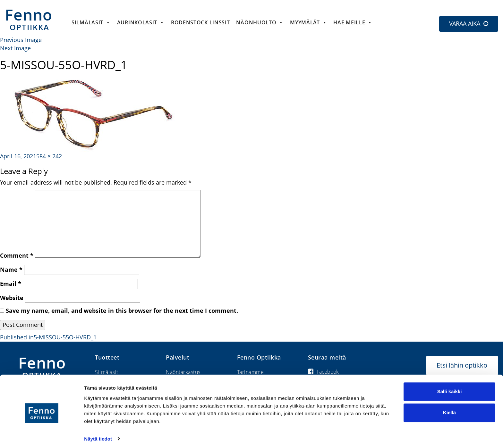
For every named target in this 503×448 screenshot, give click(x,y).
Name (11, 270)
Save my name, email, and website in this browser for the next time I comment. (122, 311)
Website (12, 298)
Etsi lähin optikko (462, 365)
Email (11, 284)
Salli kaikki (450, 388)
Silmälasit (91, 22)
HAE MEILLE (353, 22)
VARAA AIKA (465, 23)
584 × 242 (49, 156)
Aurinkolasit (141, 22)
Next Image (15, 48)
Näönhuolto (260, 22)
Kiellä (449, 409)
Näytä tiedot (98, 435)
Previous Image (21, 40)
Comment (17, 255)
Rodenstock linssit (200, 22)
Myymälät (308, 22)
